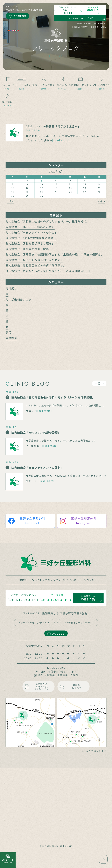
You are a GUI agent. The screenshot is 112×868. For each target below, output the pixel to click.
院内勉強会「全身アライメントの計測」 (32, 232)
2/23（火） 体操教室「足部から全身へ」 (53, 126)
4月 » (101, 201)
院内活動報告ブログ (19, 299)
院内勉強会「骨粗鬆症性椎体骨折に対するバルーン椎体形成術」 (47, 221)
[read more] (61, 140)
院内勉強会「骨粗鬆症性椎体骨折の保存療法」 (36, 265)
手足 (8, 332)
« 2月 (10, 201)
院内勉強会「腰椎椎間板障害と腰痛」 (30, 243)
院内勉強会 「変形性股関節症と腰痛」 (31, 238)
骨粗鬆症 (11, 288)
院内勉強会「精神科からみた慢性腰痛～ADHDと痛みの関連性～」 (49, 271)
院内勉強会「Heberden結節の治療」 (30, 227)
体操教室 (11, 338)
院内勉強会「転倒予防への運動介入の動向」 (34, 260)
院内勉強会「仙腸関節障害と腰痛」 (29, 249)
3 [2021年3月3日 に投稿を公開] (42, 180)
